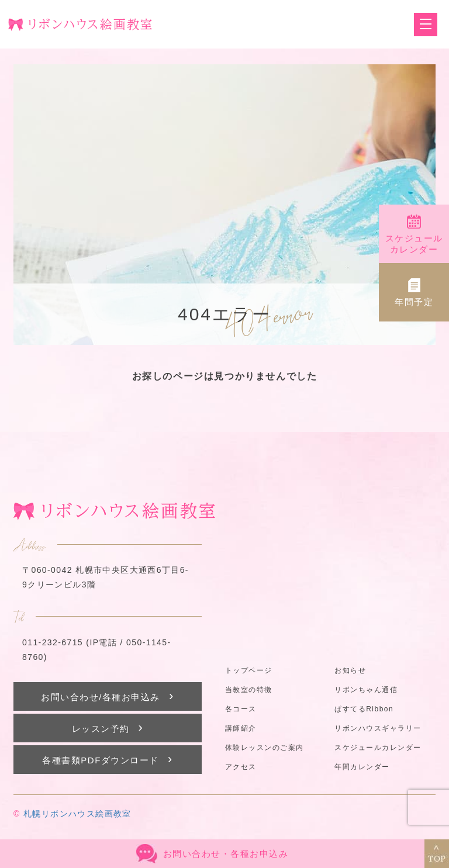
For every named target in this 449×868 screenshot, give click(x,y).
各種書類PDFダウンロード (107, 759)
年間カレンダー (362, 767)
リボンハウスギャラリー (378, 728)
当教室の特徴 (249, 690)
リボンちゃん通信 (366, 690)
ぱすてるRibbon (364, 709)
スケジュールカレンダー (378, 748)
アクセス (241, 767)
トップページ (249, 670)
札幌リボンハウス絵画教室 (77, 814)
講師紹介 (241, 728)
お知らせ (350, 670)
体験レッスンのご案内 (265, 748)
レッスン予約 (108, 727)
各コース (241, 709)
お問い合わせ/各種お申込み (108, 696)
